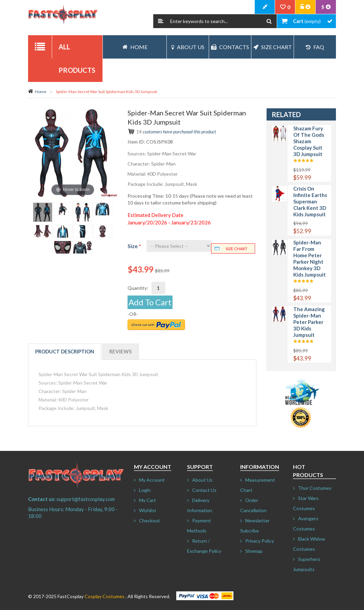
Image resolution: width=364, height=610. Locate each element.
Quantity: (138, 288)
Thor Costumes (315, 488)
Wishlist (148, 510)
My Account (152, 480)
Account (305, 7)
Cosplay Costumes (105, 596)
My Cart (147, 500)
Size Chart (273, 47)
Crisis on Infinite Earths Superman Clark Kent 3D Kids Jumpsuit (310, 201)
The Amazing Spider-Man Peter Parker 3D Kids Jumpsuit (309, 322)
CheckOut (265, 7)
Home (41, 92)
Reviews (120, 351)
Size (134, 246)
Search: (161, 21)
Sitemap (254, 551)
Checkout (150, 520)
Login (145, 490)
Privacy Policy (260, 541)
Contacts (230, 47)
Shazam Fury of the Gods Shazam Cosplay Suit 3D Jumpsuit (309, 141)
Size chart (236, 249)
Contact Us (204, 490)
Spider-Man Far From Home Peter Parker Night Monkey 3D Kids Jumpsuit (310, 258)
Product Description (65, 351)
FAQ (315, 47)
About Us (188, 47)
